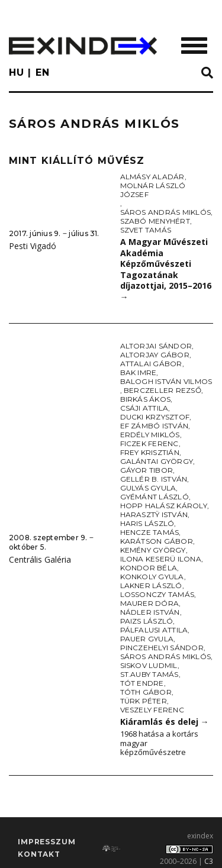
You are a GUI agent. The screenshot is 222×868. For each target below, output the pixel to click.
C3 (209, 861)
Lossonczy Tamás (157, 594)
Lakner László (151, 585)
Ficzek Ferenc (149, 443)
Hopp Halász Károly (164, 506)
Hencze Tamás (150, 532)
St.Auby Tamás (149, 674)
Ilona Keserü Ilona (161, 559)
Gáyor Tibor (147, 470)
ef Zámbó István (155, 426)
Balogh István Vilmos (166, 381)
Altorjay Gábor (155, 355)
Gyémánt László (155, 497)
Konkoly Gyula (152, 577)
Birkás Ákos (146, 399)
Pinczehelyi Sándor (162, 648)
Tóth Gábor (146, 692)
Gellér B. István (154, 479)
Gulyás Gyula (148, 488)
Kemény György (153, 550)
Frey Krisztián (150, 452)
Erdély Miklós (150, 435)
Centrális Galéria (40, 559)
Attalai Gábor (151, 364)
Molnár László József (153, 190)
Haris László (147, 523)
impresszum (46, 842)
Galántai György (157, 461)
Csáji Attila (144, 408)
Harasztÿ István (154, 514)
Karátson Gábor (157, 541)
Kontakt (39, 854)
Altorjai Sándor (156, 346)
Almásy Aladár (152, 177)
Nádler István (150, 612)
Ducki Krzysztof (155, 417)
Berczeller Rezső (163, 390)
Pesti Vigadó (33, 246)
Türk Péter (144, 701)
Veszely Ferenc (152, 710)
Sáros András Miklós (166, 212)
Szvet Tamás (146, 230)
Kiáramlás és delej (165, 722)
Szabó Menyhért (155, 221)
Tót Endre (142, 683)
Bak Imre (139, 372)
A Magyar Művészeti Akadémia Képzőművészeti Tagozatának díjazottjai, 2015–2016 (166, 269)
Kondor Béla (149, 568)
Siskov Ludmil (149, 665)
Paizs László (147, 621)
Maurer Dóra (150, 603)
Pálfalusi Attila (154, 630)
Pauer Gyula (147, 639)
